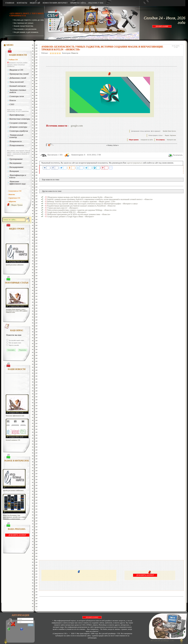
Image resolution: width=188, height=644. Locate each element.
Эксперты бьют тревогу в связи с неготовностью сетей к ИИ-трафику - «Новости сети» (17, 311)
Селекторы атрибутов (19, 131)
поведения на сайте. (147, 140)
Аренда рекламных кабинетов (15, 265)
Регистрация (15, 629)
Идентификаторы (17, 115)
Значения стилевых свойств (18, 91)
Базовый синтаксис (18, 86)
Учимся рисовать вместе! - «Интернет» (63, 208)
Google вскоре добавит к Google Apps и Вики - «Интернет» (71, 217)
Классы (13, 100)
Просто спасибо (14, 345)
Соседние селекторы (18, 123)
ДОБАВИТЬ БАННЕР (162, 26)
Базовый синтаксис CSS (13, 440)
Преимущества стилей (19, 74)
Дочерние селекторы (18, 127)
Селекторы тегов (17, 96)
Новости (75, 53)
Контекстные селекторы (20, 119)
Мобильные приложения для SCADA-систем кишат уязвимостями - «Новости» (79, 214)
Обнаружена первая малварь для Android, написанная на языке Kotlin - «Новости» (80, 197)
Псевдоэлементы (17, 145)
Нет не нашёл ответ (15, 343)
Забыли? (27, 629)
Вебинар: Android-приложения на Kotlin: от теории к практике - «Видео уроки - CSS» (81, 202)
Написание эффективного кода (17, 183)
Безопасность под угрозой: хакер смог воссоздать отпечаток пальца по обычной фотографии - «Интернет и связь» (93, 204)
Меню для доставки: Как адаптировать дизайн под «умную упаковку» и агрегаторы (15, 517)
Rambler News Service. (170, 131)
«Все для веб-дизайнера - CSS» (162, 641)
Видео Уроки (17, 205)
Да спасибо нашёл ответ (16, 340)
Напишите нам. (172, 140)
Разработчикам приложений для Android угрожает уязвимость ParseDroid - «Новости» (81, 206)
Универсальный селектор (16, 136)
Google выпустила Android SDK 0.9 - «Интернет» (67, 212)
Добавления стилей (18, 78)
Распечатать (178, 155)
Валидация (14, 171)
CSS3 (12, 104)
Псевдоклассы (16, 141)
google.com (77, 126)
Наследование (16, 163)
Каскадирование (17, 167)
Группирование (16, 159)
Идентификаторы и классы (18, 176)
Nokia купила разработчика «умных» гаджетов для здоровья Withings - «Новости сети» (82, 210)
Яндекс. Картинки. (171, 135)
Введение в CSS (16, 70)
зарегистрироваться (135, 163)
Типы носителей (17, 82)
